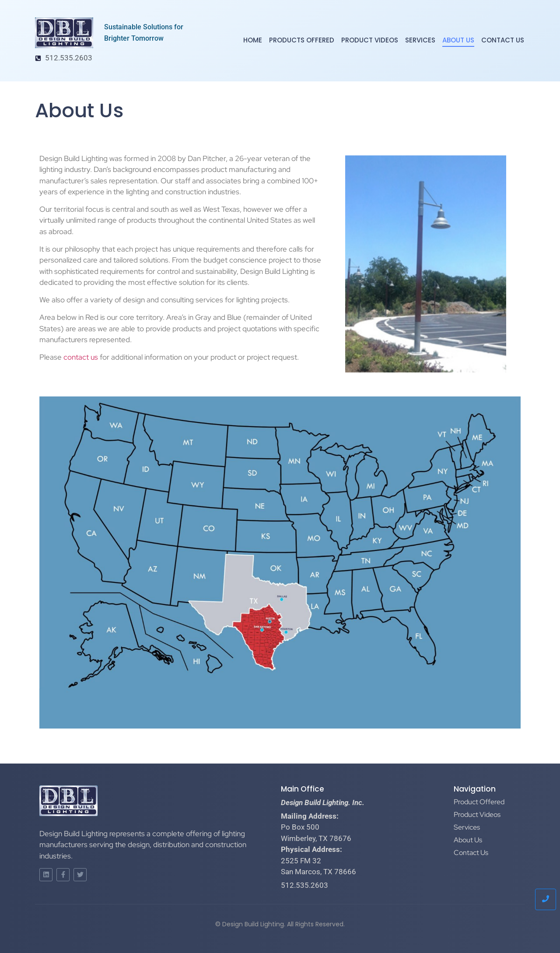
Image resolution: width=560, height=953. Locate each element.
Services (420, 40)
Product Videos (370, 40)
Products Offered (302, 40)
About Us (458, 40)
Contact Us (503, 40)
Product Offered (479, 802)
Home (253, 40)
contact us (81, 357)
